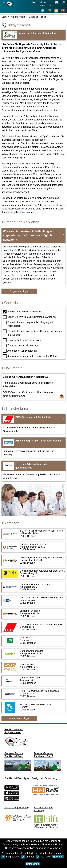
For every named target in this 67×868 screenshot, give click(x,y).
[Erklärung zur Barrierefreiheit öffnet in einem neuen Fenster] (34, 4)
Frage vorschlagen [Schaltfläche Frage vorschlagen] (19, 291)
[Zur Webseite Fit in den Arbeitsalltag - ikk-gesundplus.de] (33, 471)
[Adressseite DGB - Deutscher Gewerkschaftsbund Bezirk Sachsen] (33, 629)
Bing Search (10, 857)
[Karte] (43, 11)
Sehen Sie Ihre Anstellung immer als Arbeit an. (30, 317)
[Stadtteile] (63, 11)
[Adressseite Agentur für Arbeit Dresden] (33, 549)
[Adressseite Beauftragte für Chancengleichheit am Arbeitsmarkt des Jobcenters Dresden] (33, 562)
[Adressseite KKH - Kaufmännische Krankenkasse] (33, 696)
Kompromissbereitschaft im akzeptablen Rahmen (31, 356)
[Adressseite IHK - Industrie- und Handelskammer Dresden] (33, 602)
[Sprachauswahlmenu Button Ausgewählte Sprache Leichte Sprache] (45, 4)
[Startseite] (10, 6)
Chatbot (27, 857)
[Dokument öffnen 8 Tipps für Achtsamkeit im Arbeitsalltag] (33, 387)
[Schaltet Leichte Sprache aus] (57, 4)
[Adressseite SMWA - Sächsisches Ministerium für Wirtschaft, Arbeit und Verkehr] (33, 535)
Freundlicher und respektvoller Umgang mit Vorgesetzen (28, 324)
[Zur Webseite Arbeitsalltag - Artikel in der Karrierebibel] (33, 448)
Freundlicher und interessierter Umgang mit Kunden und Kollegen (32, 333)
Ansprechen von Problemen (20, 351)
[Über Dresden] (56, 11)
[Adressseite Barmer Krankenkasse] (33, 656)
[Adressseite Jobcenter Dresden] (33, 616)
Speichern (58, 857)
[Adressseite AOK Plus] (33, 642)
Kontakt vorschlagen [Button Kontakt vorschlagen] (19, 718)
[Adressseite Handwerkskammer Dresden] (33, 589)
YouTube (43, 857)
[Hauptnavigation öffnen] (4, 3)
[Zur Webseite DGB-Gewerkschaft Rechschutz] (33, 424)
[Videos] (49, 11)
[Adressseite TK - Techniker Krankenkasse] (33, 709)
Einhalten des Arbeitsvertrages (21, 346)
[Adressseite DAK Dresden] (33, 669)
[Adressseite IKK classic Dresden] (33, 682)
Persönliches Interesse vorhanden (23, 312)
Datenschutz (33, 864)
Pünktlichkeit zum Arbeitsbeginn (22, 340)
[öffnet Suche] (64, 4)
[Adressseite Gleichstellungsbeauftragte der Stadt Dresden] (33, 575)
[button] (33, 236)
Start (4, 17)
